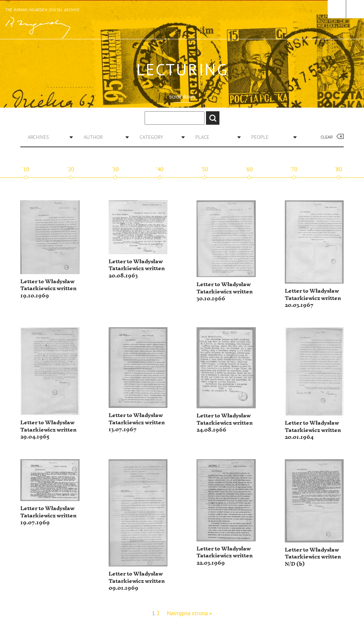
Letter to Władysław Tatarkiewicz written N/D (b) (313, 557)
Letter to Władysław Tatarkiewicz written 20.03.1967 (313, 298)
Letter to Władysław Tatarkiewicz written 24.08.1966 (225, 423)
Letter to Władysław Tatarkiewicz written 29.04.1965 (48, 430)
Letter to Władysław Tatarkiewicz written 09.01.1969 (137, 581)
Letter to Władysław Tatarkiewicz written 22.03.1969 (225, 556)
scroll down (182, 97)
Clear (327, 137)
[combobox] (48, 137)
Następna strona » (189, 613)
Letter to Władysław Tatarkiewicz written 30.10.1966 (225, 292)
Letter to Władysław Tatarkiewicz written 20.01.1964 (313, 430)
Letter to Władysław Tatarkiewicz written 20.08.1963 (137, 269)
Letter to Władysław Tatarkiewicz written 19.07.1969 (48, 516)
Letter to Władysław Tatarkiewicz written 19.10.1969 (48, 289)
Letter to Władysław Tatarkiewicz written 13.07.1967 (137, 422)
